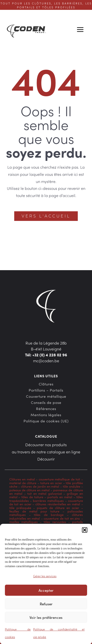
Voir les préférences (46, 619)
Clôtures (46, 384)
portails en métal (60, 497)
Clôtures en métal (23, 479)
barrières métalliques (48, 500)
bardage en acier (55, 525)
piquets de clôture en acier (58, 508)
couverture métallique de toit (59, 479)
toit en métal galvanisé (45, 493)
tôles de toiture (32, 497)
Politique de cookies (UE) (46, 421)
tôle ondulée (72, 486)
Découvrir (46, 459)
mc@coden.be (46, 361)
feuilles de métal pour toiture (34, 511)
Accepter (46, 592)
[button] (85, 532)
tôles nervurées (54, 522)
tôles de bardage (49, 514)
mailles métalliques (24, 522)
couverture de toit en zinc (62, 518)
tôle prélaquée (20, 508)
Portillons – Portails (46, 390)
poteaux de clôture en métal (30, 490)
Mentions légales (46, 415)
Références (46, 409)
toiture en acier (51, 483)
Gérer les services (45, 578)
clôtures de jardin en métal (40, 486)
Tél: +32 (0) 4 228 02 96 (46, 355)
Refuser (46, 606)
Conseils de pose (46, 402)
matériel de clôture (23, 483)
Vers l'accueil (46, 216)
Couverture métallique (46, 396)
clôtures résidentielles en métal (58, 504)
